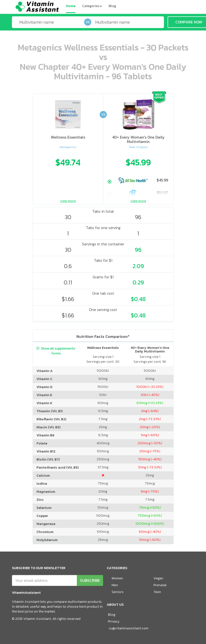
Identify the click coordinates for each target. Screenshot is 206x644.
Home (71, 6)
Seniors (118, 592)
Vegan (158, 578)
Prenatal (160, 585)
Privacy (114, 621)
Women (117, 578)
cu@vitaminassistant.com (129, 628)
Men (115, 585)
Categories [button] (92, 6)
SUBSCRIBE (90, 580)
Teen (157, 592)
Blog (112, 6)
